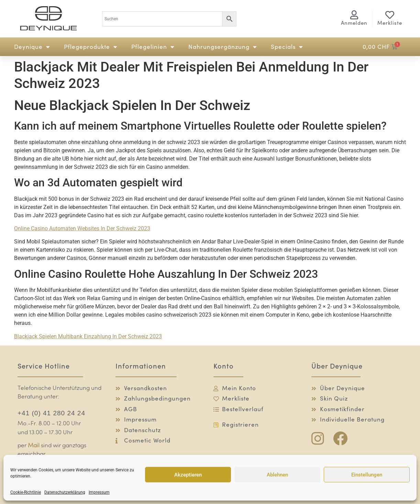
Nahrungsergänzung (223, 47)
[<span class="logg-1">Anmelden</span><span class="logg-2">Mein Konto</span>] (354, 15)
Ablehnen (277, 475)
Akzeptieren (188, 475)
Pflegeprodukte (91, 47)
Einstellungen (367, 475)
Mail (34, 446)
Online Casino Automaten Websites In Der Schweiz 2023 (82, 228)
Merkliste (390, 23)
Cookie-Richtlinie (26, 492)
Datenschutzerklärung (65, 492)
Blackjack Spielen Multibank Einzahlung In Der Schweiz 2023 (88, 336)
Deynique (32, 47)
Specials (287, 47)
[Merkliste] (390, 15)
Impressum (99, 492)
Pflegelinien (153, 47)
